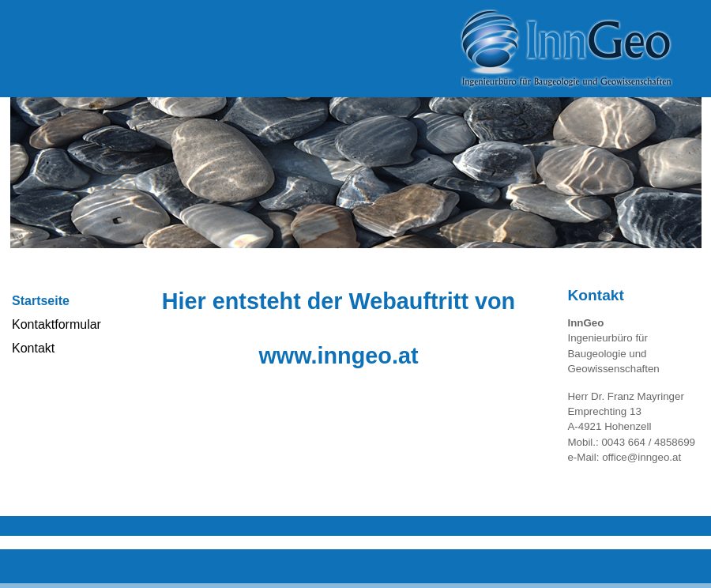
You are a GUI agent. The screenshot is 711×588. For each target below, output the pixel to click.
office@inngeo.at (641, 457)
